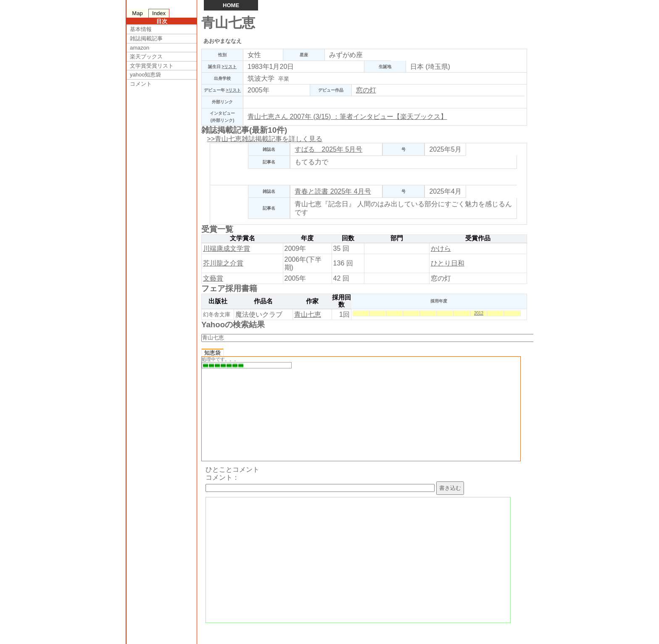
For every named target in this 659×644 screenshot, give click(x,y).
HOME (231, 5)
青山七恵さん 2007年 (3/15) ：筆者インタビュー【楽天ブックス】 (347, 117)
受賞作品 (478, 238)
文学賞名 (243, 238)
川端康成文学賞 (227, 248)
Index (159, 13)
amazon (140, 48)
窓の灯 (366, 90)
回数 (348, 238)
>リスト (229, 67)
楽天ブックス (146, 57)
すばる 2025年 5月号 (328, 149)
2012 (479, 313)
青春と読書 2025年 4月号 (333, 191)
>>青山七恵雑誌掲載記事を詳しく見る (265, 139)
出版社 (218, 301)
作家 (312, 301)
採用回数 (341, 301)
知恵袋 (212, 353)
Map (137, 13)
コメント (141, 84)
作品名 (263, 301)
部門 (397, 238)
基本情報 (141, 29)
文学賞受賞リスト (152, 66)
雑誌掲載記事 (146, 38)
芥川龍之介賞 (223, 263)
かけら (441, 248)
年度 (307, 238)
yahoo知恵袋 (145, 75)
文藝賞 (213, 278)
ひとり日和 (448, 263)
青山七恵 (308, 314)
